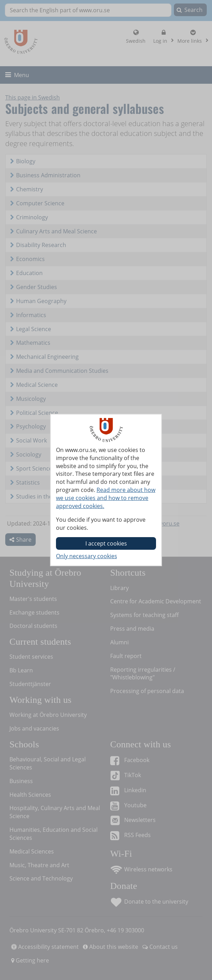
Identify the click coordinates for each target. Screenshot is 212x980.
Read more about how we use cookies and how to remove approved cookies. (106, 498)
